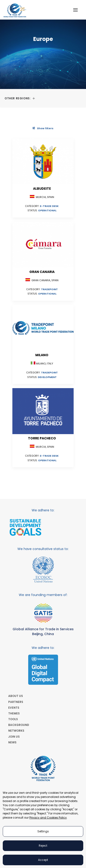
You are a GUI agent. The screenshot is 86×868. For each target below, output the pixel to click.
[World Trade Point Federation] (15, 10)
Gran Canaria (42, 272)
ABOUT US (16, 696)
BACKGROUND (19, 725)
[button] (75, 10)
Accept (43, 860)
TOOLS (13, 719)
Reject (43, 846)
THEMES (14, 713)
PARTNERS (16, 702)
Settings (43, 831)
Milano (42, 355)
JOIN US (14, 737)
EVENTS (14, 708)
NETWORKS (16, 731)
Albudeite (42, 189)
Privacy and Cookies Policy (48, 818)
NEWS (12, 742)
